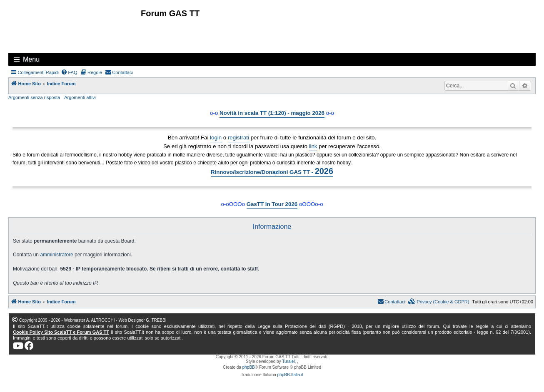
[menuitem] (69, 72)
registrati (238, 138)
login (216, 138)
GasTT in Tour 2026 (272, 204)
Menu (31, 59)
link (313, 146)
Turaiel (288, 361)
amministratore (56, 255)
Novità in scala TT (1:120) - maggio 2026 (272, 113)
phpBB (249, 367)
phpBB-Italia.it (290, 375)
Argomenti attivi (80, 97)
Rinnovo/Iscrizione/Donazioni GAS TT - (272, 171)
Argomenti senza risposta (34, 97)
